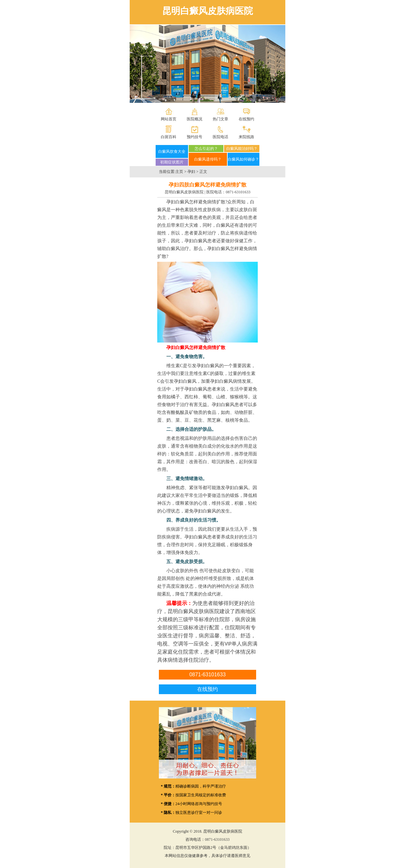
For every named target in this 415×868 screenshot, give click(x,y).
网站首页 (169, 119)
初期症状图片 (172, 162)
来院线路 (246, 137)
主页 (179, 172)
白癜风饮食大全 (172, 151)
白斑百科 (169, 137)
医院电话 (220, 137)
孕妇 (191, 172)
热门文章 (220, 119)
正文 (203, 172)
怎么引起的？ (206, 149)
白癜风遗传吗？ (208, 159)
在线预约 (246, 119)
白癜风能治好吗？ (242, 149)
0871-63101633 (238, 192)
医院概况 (195, 119)
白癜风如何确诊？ (243, 159)
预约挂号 (195, 137)
